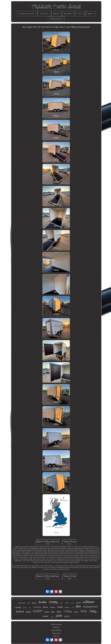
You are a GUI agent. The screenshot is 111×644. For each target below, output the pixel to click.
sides (59, 612)
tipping (34, 603)
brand (78, 603)
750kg (93, 611)
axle (59, 616)
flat (29, 603)
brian (47, 612)
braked (20, 612)
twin (84, 611)
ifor (78, 606)
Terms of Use (56, 633)
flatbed (53, 607)
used (30, 608)
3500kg (53, 602)
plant (67, 616)
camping (18, 607)
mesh (28, 612)
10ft (73, 607)
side (53, 612)
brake (43, 602)
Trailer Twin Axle (56, 624)
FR (58, 636)
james (45, 607)
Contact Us (56, 627)
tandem (67, 607)
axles (72, 603)
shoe (61, 603)
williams (89, 602)
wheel (76, 612)
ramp (60, 607)
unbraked (37, 607)
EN (55, 636)
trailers (25, 608)
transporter (91, 606)
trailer (38, 611)
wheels (52, 617)
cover (46, 616)
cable (67, 603)
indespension (22, 603)
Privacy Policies (56, 630)
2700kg (68, 611)
